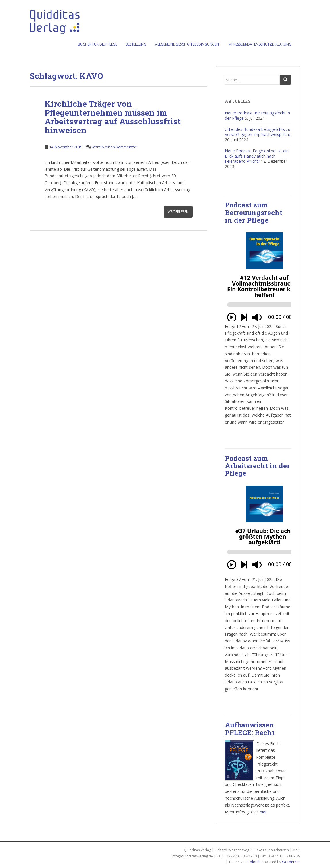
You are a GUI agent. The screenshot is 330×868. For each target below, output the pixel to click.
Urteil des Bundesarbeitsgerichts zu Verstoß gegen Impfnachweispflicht (258, 132)
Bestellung (136, 44)
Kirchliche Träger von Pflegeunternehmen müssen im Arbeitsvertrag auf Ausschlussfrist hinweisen (113, 117)
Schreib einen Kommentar (114, 147)
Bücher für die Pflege (97, 44)
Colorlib (254, 862)
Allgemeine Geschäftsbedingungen (187, 44)
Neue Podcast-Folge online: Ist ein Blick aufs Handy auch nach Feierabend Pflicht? (257, 156)
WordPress (291, 862)
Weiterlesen (178, 212)
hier (263, 812)
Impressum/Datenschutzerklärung (260, 44)
